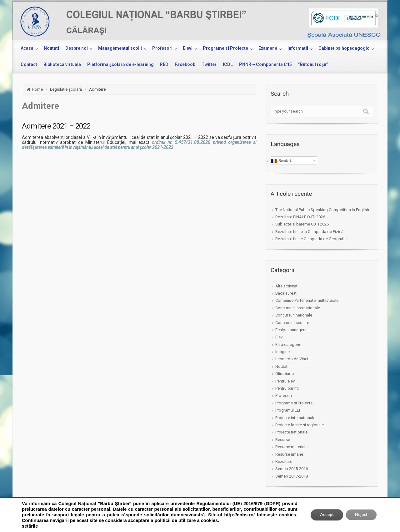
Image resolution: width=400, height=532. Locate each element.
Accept (327, 515)
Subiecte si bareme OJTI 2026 (302, 224)
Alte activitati (287, 286)
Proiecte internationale (295, 418)
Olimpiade (285, 374)
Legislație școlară (66, 89)
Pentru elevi (285, 381)
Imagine (282, 352)
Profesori (284, 395)
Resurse (283, 440)
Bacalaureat (286, 293)
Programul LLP (288, 410)
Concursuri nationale (294, 315)
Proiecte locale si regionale (300, 425)
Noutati (282, 366)
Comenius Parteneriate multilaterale (307, 300)
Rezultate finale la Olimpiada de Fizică (309, 232)
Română (281, 161)
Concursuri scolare (292, 323)
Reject (361, 515)
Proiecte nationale (291, 432)
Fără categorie (288, 345)
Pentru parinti (287, 388)
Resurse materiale (291, 447)
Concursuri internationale (298, 308)
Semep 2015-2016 (292, 469)
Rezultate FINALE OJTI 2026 (300, 217)
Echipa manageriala (293, 330)
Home (37, 89)
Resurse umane (289, 454)
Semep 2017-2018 (292, 476)
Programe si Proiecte (294, 403)
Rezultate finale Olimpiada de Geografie (311, 239)
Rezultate (284, 461)
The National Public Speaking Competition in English (322, 210)
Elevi (279, 337)
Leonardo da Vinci (292, 359)
